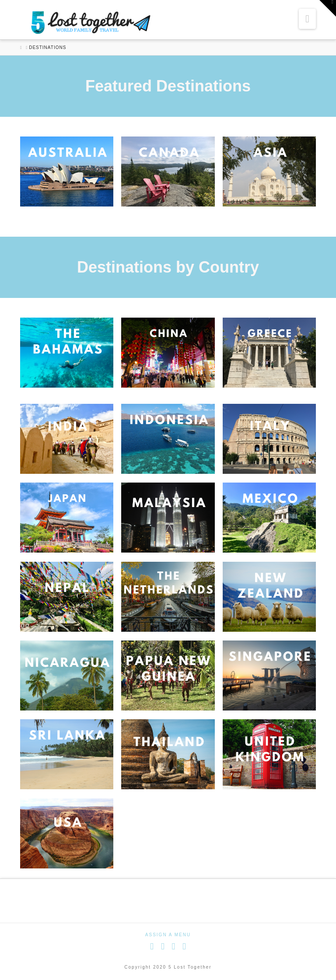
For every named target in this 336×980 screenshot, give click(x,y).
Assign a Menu (168, 935)
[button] (307, 19)
